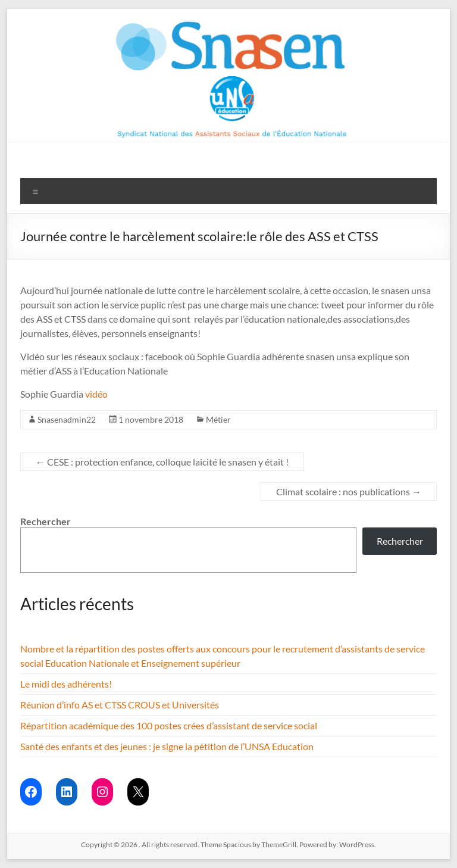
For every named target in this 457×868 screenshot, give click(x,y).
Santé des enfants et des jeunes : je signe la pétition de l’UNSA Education (167, 746)
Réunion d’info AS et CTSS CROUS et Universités (120, 705)
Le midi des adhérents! (66, 684)
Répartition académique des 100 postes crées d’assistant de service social (169, 725)
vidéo (97, 394)
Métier (218, 419)
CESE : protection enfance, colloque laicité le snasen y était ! (162, 462)
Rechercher (46, 521)
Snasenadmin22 (67, 419)
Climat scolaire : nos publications (349, 491)
